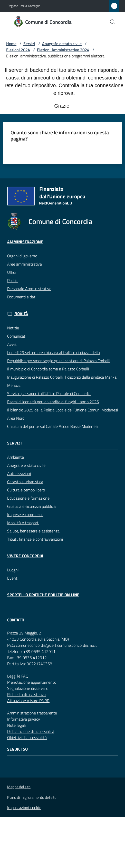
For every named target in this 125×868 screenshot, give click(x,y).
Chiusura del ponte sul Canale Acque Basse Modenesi (53, 426)
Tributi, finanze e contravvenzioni (35, 539)
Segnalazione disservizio (28, 688)
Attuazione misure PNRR (28, 701)
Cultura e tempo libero (26, 490)
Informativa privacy (24, 719)
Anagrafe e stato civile (62, 44)
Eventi (13, 578)
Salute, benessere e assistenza (33, 531)
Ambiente (16, 457)
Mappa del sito (19, 787)
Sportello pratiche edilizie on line (43, 595)
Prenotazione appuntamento (32, 682)
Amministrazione (25, 242)
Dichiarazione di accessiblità (31, 731)
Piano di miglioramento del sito (32, 797)
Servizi (29, 44)
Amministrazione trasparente (32, 713)
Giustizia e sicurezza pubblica (31, 506)
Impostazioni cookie (24, 808)
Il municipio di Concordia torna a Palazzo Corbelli (48, 369)
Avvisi (12, 344)
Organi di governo (22, 256)
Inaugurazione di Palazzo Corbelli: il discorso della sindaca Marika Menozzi (62, 381)
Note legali (16, 725)
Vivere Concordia (25, 556)
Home (11, 44)
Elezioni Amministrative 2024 (63, 50)
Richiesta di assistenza (26, 694)
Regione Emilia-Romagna (24, 6)
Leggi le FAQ (18, 676)
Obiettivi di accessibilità (27, 738)
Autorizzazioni (19, 473)
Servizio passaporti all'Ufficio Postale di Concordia (49, 393)
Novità (21, 314)
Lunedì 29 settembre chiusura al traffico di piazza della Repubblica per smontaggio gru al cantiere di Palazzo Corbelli (59, 357)
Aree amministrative (25, 264)
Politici (13, 280)
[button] (113, 22)
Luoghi (13, 570)
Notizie (13, 328)
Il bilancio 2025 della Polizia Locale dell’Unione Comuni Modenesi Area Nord (62, 414)
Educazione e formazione (28, 498)
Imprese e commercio (25, 514)
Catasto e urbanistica (25, 482)
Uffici (11, 272)
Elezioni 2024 (18, 50)
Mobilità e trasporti (23, 523)
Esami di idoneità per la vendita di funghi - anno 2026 (53, 402)
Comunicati (17, 336)
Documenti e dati (22, 297)
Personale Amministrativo (29, 289)
